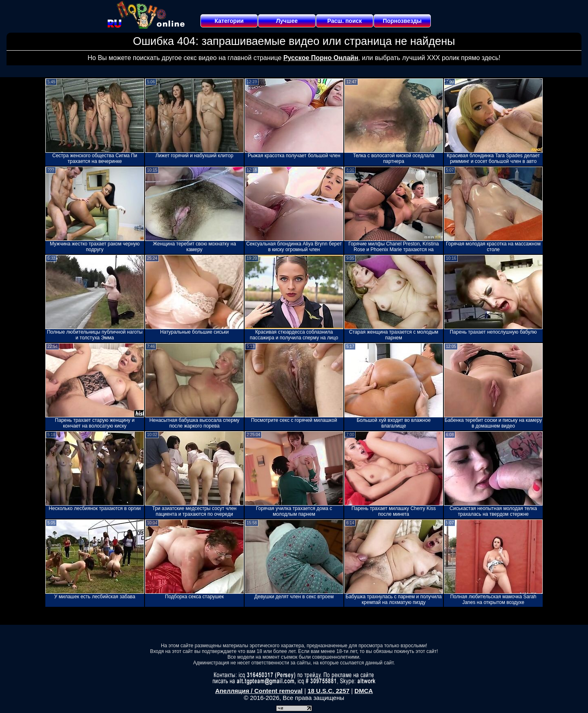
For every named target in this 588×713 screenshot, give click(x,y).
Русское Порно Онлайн (321, 58)
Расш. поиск (344, 21)
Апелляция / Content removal (259, 691)
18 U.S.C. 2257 (329, 691)
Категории (229, 21)
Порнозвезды (402, 21)
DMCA (364, 691)
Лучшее (287, 21)
